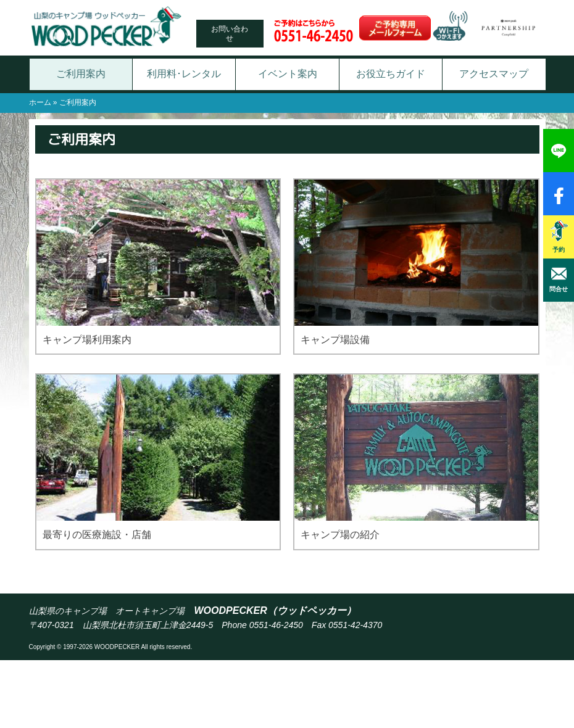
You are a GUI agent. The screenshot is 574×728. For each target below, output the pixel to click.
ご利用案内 (81, 74)
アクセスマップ (494, 74)
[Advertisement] (287, 694)
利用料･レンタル (184, 74)
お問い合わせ (230, 33)
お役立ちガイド (391, 74)
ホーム (40, 102)
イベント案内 (288, 74)
